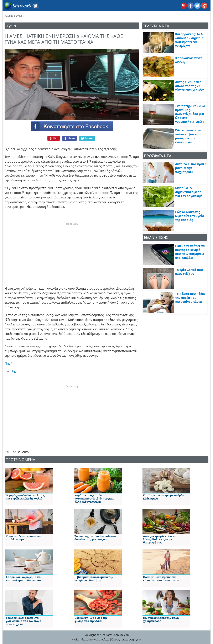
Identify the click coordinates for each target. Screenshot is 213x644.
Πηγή (8, 363)
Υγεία (19, 16)
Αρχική (9, 16)
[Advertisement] (72, 252)
